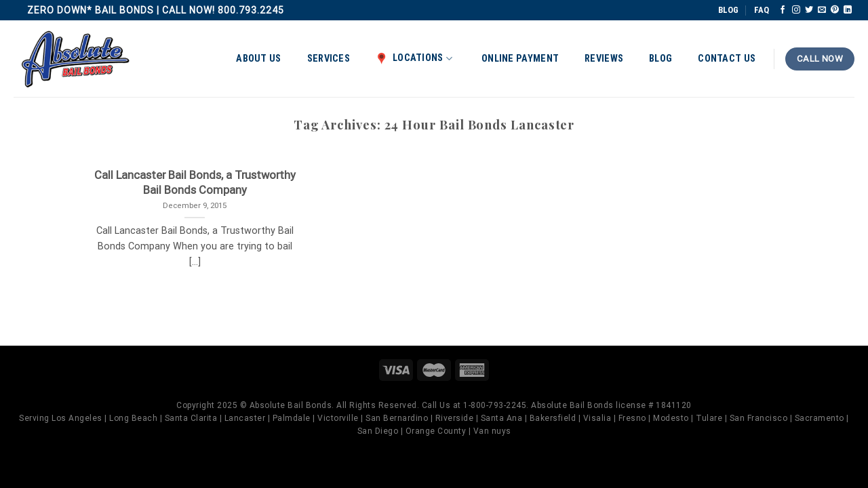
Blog (660, 59)
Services (329, 59)
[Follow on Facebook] (783, 10)
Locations (414, 58)
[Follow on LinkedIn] (848, 10)
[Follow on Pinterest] (835, 10)
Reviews (604, 59)
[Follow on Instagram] (796, 10)
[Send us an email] (822, 10)
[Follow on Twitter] (809, 10)
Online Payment (520, 59)
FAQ (762, 10)
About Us (258, 59)
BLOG (728, 10)
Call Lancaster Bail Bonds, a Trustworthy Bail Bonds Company (195, 183)
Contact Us (727, 59)
